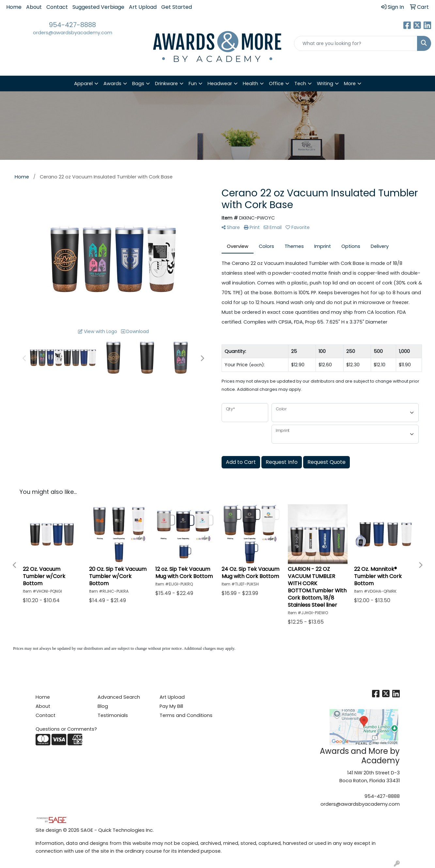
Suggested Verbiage (98, 7)
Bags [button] (138, 84)
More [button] (350, 84)
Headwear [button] (220, 84)
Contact (57, 7)
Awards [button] (112, 84)
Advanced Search (119, 697)
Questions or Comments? (66, 729)
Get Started (177, 7)
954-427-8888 (72, 25)
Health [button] (250, 84)
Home (14, 7)
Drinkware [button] (166, 84)
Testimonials (113, 715)
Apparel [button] (83, 84)
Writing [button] (325, 84)
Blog (103, 706)
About (34, 7)
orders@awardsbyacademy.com (73, 33)
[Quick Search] (356, 43)
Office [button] (276, 84)
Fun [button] (193, 84)
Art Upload (143, 7)
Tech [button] (300, 84)
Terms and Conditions (186, 715)
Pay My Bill (171, 706)
